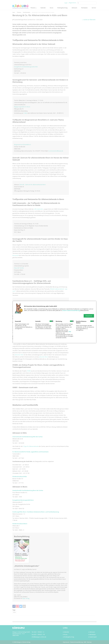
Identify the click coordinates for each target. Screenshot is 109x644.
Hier (70, 332)
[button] (89, 316)
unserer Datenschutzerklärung (71, 310)
